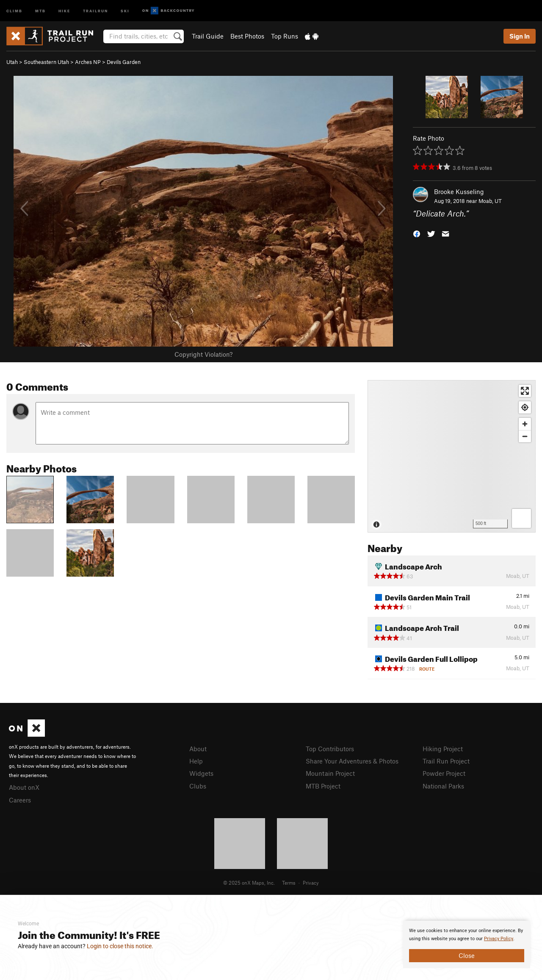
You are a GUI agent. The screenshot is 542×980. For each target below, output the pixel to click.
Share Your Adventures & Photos (352, 761)
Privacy (311, 883)
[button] (417, 233)
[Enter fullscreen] (525, 391)
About (198, 749)
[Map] (452, 456)
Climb (14, 10)
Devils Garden (124, 62)
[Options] (521, 518)
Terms (289, 883)
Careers (20, 800)
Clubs (198, 786)
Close (467, 955)
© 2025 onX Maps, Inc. (249, 883)
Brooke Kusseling (459, 192)
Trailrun (95, 10)
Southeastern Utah (46, 62)
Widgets (201, 773)
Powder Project (444, 773)
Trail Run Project (446, 761)
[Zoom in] (525, 424)
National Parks (443, 786)
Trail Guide (208, 36)
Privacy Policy (499, 939)
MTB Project (323, 786)
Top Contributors (330, 749)
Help (196, 761)
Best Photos (247, 36)
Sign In (520, 36)
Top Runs (285, 36)
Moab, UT (490, 201)
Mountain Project (330, 773)
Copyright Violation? (203, 354)
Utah (12, 62)
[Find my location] (525, 407)
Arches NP (88, 62)
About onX (24, 787)
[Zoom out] (525, 436)
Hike (64, 10)
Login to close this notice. (120, 946)
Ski (125, 10)
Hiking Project (443, 749)
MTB (40, 10)
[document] (467, 944)
